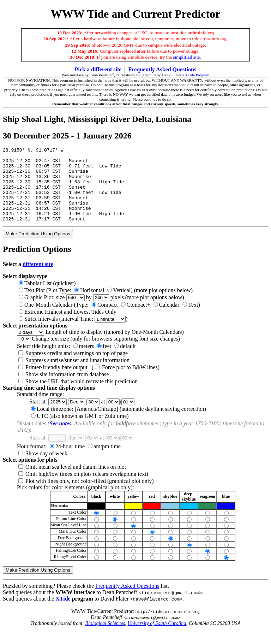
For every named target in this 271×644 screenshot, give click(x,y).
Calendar (167, 320)
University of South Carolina (157, 638)
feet (104, 361)
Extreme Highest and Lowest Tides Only (68, 327)
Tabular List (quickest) (47, 298)
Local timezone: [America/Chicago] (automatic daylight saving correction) (119, 424)
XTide (63, 613)
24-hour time (67, 461)
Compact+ (136, 320)
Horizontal (89, 305)
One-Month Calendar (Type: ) (109, 320)
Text (190, 320)
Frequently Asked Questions (127, 601)
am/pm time (104, 461)
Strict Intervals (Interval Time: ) (73, 334)
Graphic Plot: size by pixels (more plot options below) (101, 312)
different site (38, 279)
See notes (60, 438)
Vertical (119, 305)
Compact (105, 320)
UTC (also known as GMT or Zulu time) (80, 431)
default (125, 361)
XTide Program (197, 75)
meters (84, 361)
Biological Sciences (105, 638)
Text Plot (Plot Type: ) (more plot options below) (106, 305)
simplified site (186, 57)
